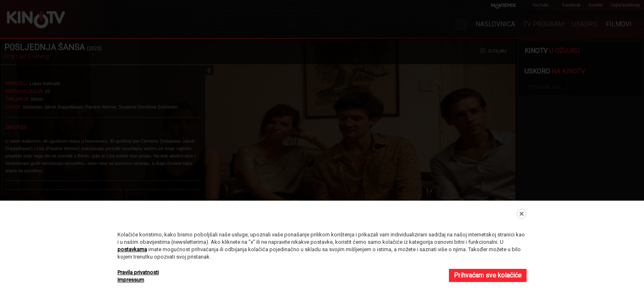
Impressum (131, 280)
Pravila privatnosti (138, 272)
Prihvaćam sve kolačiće (488, 275)
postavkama (132, 249)
